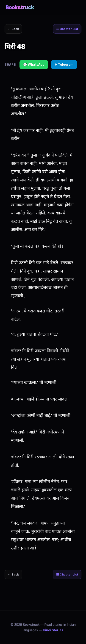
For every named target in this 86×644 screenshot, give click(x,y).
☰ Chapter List (67, 29)
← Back (13, 29)
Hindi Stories (53, 630)
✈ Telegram (64, 65)
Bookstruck (20, 7)
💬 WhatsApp (34, 65)
